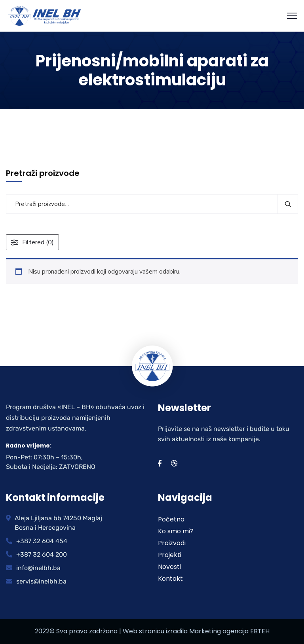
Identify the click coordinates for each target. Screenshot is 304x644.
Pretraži (288, 204)
